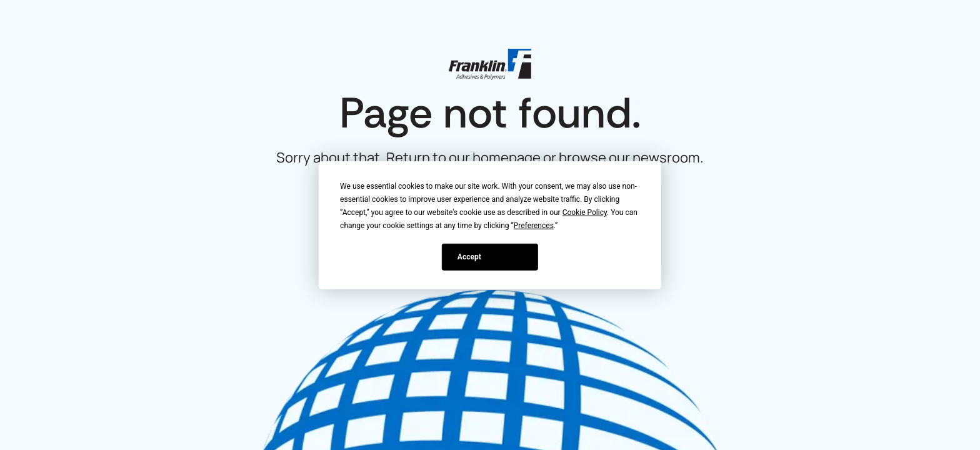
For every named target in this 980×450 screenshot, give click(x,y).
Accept (469, 256)
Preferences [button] (534, 226)
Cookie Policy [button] (585, 212)
